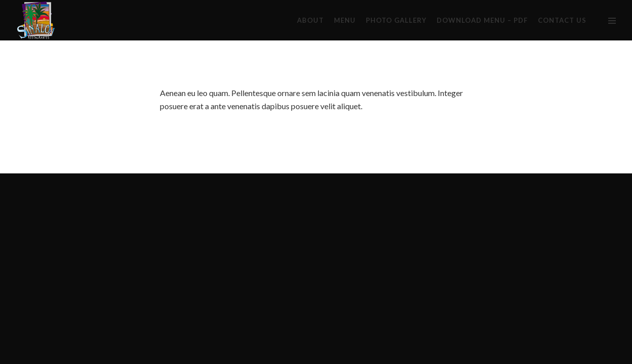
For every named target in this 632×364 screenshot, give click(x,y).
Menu (345, 20)
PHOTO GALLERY (396, 20)
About (310, 20)
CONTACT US (562, 20)
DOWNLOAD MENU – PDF (482, 20)
